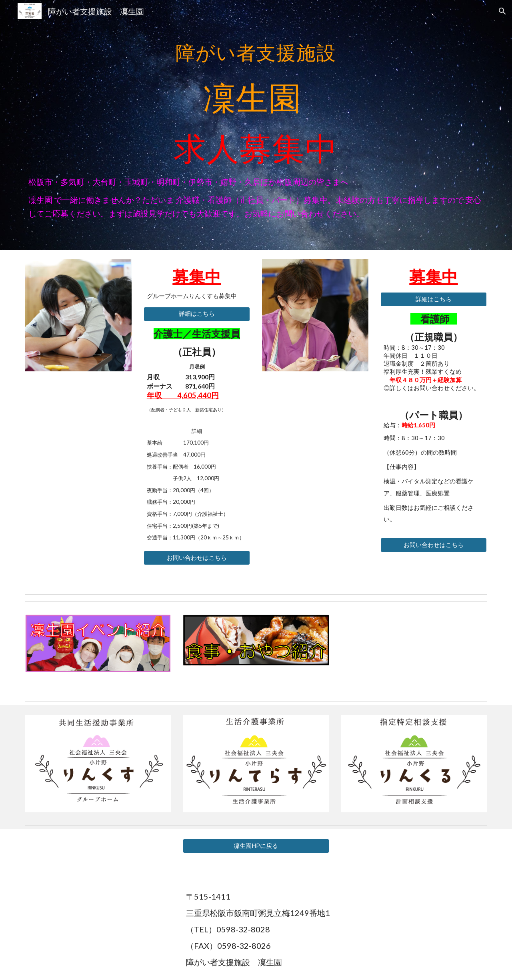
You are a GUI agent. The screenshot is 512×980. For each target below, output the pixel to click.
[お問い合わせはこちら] (197, 558)
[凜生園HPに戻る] (256, 846)
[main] (256, 97)
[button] (502, 11)
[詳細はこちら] (197, 314)
